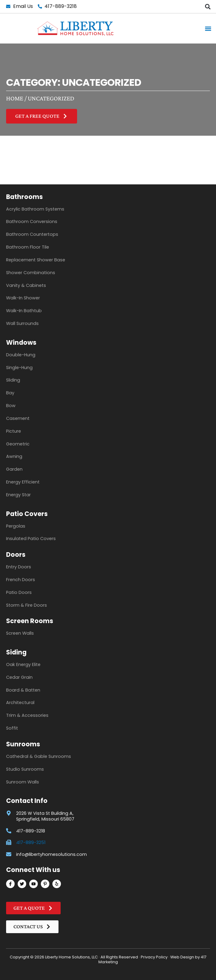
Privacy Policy (154, 957)
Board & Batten (23, 690)
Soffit (12, 728)
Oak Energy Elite (23, 664)
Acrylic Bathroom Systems (35, 209)
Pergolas (16, 526)
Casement (18, 418)
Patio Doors (19, 592)
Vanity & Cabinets (26, 285)
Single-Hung (19, 368)
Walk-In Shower (23, 298)
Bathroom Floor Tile (28, 247)
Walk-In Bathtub (24, 311)
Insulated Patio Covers (31, 539)
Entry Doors (19, 567)
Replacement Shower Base (36, 260)
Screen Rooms (30, 621)
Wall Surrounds (22, 323)
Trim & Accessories (27, 715)
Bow (11, 406)
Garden (14, 469)
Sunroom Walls (23, 782)
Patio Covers (27, 514)
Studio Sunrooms (25, 769)
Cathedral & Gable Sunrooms (39, 756)
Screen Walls (20, 633)
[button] (208, 7)
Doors (16, 555)
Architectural (20, 703)
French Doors (21, 580)
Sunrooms (23, 744)
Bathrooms (25, 197)
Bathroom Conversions (32, 221)
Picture (14, 431)
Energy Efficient (23, 482)
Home (15, 98)
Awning (14, 456)
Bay (10, 393)
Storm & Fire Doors (27, 605)
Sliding (13, 380)
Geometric (18, 444)
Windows (21, 342)
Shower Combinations (31, 273)
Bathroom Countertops (32, 234)
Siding (16, 652)
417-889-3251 (31, 843)
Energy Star (18, 495)
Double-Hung (21, 355)
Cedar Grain (19, 677)
